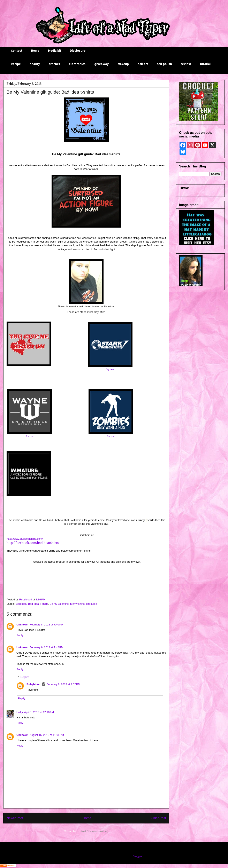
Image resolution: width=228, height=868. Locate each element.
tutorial (205, 64)
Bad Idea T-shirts (38, 604)
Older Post (158, 818)
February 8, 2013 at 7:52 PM (63, 684)
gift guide (92, 604)
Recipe (16, 64)
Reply (20, 635)
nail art (143, 64)
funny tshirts (77, 604)
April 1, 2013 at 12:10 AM (39, 712)
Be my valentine (59, 604)
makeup (123, 64)
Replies (25, 677)
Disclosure (78, 51)
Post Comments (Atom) (94, 831)
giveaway (101, 64)
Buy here (110, 369)
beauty (35, 64)
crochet (54, 64)
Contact (17, 51)
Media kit (55, 51)
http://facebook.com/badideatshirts (33, 543)
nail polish (164, 64)
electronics (77, 64)
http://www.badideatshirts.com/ (25, 539)
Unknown (22, 625)
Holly (20, 712)
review (186, 64)
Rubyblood (33, 684)
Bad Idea (21, 604)
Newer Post (15, 818)
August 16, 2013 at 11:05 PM (47, 735)
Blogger (137, 856)
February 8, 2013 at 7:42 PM (47, 647)
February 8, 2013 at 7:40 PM (47, 625)
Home (35, 51)
